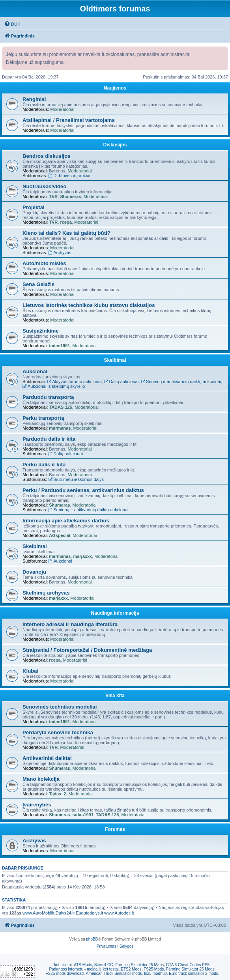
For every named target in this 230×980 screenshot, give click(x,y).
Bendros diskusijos (47, 156)
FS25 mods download (65, 973)
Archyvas (60, 252)
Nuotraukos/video (44, 186)
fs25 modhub (155, 973)
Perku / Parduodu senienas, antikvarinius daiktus (83, 490)
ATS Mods (83, 965)
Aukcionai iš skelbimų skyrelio (54, 386)
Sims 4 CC (104, 965)
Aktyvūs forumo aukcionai (74, 382)
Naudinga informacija (115, 613)
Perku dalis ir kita (44, 465)
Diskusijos (115, 145)
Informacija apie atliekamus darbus (66, 521)
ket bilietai (63, 965)
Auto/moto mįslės (44, 263)
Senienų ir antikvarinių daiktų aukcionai (181, 382)
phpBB (92, 939)
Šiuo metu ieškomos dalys (76, 479)
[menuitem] (12, 24)
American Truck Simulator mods (114, 973)
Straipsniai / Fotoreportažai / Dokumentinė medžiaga (87, 650)
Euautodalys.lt (89, 913)
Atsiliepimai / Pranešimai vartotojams (69, 120)
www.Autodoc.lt (119, 913)
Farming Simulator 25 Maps (139, 965)
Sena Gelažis (38, 284)
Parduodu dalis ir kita (49, 439)
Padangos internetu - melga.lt (75, 969)
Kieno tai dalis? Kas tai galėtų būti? (66, 233)
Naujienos (115, 88)
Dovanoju (34, 572)
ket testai (111, 969)
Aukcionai (35, 371)
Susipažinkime (41, 331)
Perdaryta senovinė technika (58, 732)
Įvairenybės (37, 805)
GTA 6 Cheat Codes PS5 (188, 965)
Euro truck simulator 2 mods (194, 973)
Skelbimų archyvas (46, 593)
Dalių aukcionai (121, 382)
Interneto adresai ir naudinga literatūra (70, 624)
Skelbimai (115, 360)
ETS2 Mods (131, 969)
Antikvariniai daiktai (47, 758)
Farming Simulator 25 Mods (190, 969)
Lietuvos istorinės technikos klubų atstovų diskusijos (89, 305)
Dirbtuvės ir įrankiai (69, 176)
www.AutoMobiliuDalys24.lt (49, 913)
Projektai (34, 207)
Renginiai (34, 99)
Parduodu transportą (48, 397)
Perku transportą (43, 418)
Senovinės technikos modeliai (60, 707)
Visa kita (115, 696)
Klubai (30, 671)
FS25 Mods (154, 969)
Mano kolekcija (41, 779)
